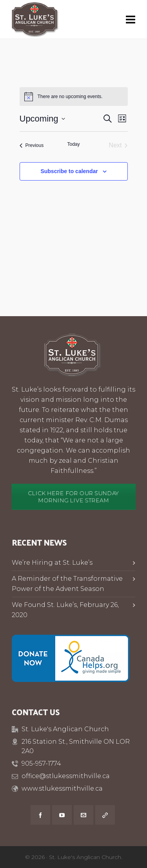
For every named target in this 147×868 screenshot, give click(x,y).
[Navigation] (131, 20)
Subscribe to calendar (69, 171)
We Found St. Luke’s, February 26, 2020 (65, 610)
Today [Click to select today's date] (73, 144)
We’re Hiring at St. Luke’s (52, 563)
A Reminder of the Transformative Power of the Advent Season (67, 584)
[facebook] (40, 815)
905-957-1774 (41, 763)
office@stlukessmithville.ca (66, 776)
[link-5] (105, 815)
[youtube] (62, 815)
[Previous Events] (32, 145)
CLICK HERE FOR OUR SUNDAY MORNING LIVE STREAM (74, 497)
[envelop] (83, 815)
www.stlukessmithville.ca (62, 788)
